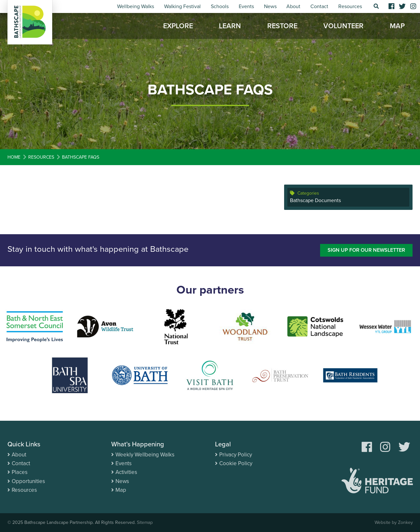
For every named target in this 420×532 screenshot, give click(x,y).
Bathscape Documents (315, 200)
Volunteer (343, 26)
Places (20, 472)
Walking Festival (182, 6)
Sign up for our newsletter (366, 250)
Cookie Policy (236, 463)
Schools (220, 6)
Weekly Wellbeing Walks (145, 455)
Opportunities (28, 481)
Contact (319, 6)
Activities (126, 472)
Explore (178, 26)
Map (397, 26)
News (270, 6)
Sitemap (145, 522)
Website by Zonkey (394, 522)
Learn (230, 26)
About (293, 6)
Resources (350, 6)
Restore (282, 26)
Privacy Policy (236, 455)
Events (246, 6)
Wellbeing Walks (136, 6)
